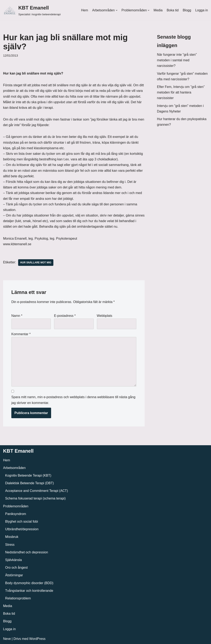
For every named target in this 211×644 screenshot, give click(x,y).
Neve (7, 639)
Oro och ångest (16, 568)
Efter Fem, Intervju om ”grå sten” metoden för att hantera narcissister (181, 92)
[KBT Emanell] (32, 10)
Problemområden (16, 506)
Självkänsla (13, 560)
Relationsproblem (18, 598)
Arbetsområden (14, 468)
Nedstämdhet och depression (27, 552)
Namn (17, 316)
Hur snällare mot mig (36, 263)
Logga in (202, 10)
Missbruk (12, 537)
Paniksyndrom (16, 514)
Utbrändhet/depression (22, 529)
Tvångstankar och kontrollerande (29, 591)
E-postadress (65, 316)
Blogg (187, 10)
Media (158, 10)
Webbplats (105, 316)
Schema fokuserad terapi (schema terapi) (35, 498)
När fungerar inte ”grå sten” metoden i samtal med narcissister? (177, 60)
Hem (84, 10)
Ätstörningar (14, 575)
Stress (10, 545)
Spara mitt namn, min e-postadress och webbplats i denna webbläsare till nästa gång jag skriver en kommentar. (73, 400)
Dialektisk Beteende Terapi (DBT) (29, 483)
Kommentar (21, 334)
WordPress (37, 639)
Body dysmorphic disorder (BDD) (29, 583)
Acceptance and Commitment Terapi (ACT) (37, 491)
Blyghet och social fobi (22, 521)
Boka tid (173, 10)
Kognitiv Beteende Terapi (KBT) (28, 475)
